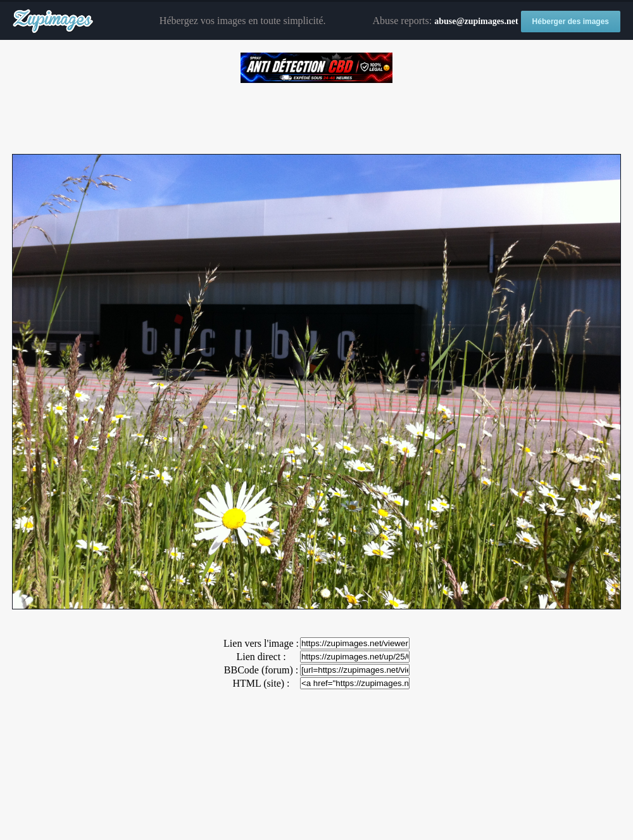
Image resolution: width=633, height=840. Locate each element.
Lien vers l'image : (261, 643)
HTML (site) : (261, 683)
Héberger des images (571, 22)
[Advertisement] (316, 114)
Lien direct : (261, 657)
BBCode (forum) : (261, 670)
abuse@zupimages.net (476, 21)
